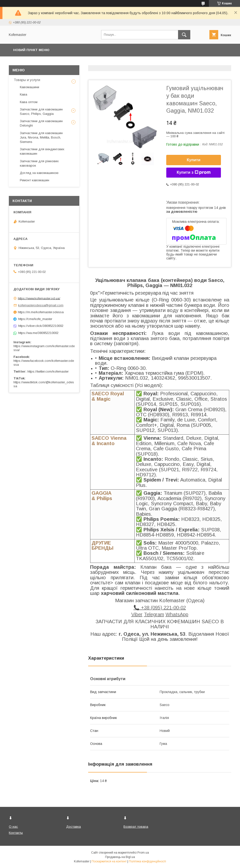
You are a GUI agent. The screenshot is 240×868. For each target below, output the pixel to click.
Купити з (193, 172)
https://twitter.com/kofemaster (48, 371)
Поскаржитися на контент (109, 861)
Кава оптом (29, 102)
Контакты (16, 833)
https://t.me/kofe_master (35, 319)
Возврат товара (136, 827)
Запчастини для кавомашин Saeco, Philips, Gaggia (41, 112)
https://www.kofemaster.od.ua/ (39, 298)
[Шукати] (184, 35)
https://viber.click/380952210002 (41, 326)
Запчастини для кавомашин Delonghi (41, 123)
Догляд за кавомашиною (39, 173)
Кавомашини (30, 87)
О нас (13, 827)
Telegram (154, 614)
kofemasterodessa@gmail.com (41, 305)
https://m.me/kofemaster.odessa (41, 312)
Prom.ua (143, 853)
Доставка (73, 827)
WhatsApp (177, 614)
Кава (24, 94)
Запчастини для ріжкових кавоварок (39, 163)
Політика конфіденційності (147, 861)
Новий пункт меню (31, 50)
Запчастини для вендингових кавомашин (42, 151)
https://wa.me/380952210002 (38, 333)
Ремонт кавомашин (35, 180)
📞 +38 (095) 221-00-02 (160, 608)
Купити (194, 160)
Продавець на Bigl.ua (120, 857)
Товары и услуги (27, 80)
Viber (137, 614)
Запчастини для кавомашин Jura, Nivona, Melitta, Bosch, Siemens (41, 137)
